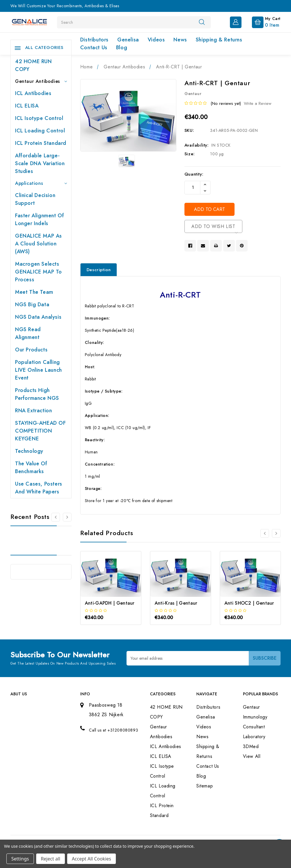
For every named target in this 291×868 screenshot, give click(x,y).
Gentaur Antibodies (41, 81)
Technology (29, 451)
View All (252, 756)
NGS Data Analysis (38, 317)
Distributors (94, 40)
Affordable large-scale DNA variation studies (40, 163)
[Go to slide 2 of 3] (276, 533)
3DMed (251, 746)
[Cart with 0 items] (262, 22)
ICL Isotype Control (39, 118)
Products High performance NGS (37, 394)
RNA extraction (33, 411)
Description (99, 270)
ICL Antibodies (33, 93)
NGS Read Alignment (28, 333)
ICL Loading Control (40, 131)
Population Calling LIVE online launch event (39, 370)
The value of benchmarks (31, 467)
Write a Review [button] (258, 103)
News (180, 40)
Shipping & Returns (219, 40)
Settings (20, 859)
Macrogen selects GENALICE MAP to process (39, 272)
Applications (41, 183)
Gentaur (251, 707)
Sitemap (205, 786)
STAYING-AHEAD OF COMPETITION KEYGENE (41, 431)
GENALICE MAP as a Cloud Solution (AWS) (39, 244)
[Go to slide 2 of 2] (56, 517)
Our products (31, 350)
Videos (156, 40)
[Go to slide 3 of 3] (265, 533)
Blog (122, 48)
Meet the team (34, 292)
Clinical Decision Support (35, 199)
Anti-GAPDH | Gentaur (110, 603)
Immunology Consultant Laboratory (255, 727)
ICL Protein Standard (41, 143)
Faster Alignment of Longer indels (40, 219)
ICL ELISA (27, 106)
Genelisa (128, 40)
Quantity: (194, 174)
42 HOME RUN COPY (33, 65)
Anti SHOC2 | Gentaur (249, 603)
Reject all (51, 859)
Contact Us (94, 48)
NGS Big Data (32, 304)
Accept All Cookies (91, 859)
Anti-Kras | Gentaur (176, 603)
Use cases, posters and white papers (39, 488)
